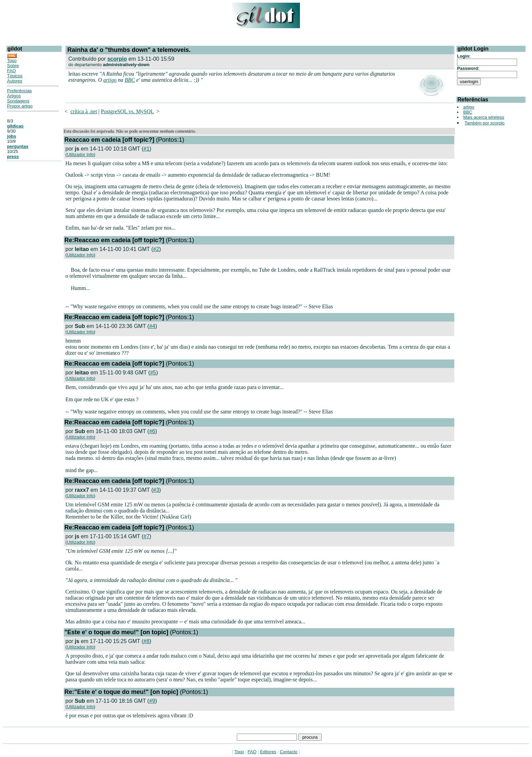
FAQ (12, 71)
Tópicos (15, 76)
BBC (130, 80)
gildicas (15, 126)
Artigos (14, 96)
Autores (15, 81)
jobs (12, 136)
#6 (152, 431)
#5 (153, 373)
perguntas (18, 146)
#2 (156, 249)
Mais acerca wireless (484, 117)
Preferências (20, 91)
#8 (147, 641)
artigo (110, 80)
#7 (147, 536)
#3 (156, 490)
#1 (147, 149)
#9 (152, 701)
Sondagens (18, 101)
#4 (152, 326)
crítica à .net (84, 111)
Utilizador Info (80, 154)
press (13, 157)
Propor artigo (20, 106)
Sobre (13, 66)
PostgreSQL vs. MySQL (127, 111)
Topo (12, 61)
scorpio (117, 59)
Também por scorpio (484, 123)
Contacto (289, 752)
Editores (268, 752)
